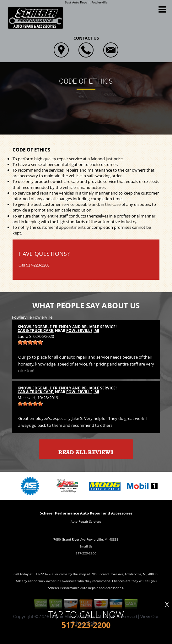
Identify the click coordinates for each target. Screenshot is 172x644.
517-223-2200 (38, 265)
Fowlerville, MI (83, 330)
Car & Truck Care (35, 330)
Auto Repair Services (86, 521)
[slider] (30, 342)
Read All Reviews (86, 452)
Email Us (86, 546)
